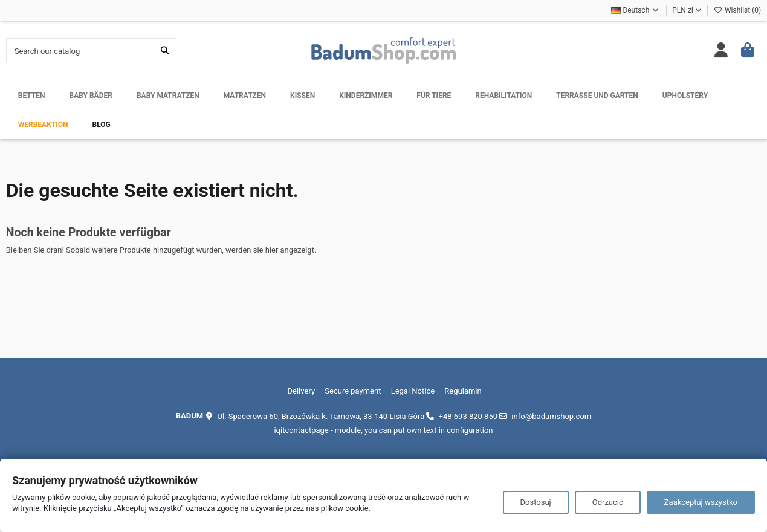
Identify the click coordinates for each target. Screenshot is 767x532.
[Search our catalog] (165, 51)
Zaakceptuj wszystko (701, 502)
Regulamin (463, 391)
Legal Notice (413, 391)
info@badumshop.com (551, 416)
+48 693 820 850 (468, 416)
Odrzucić (608, 502)
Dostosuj (536, 502)
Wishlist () (737, 10)
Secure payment (353, 391)
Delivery (302, 391)
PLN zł (687, 10)
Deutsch (636, 10)
